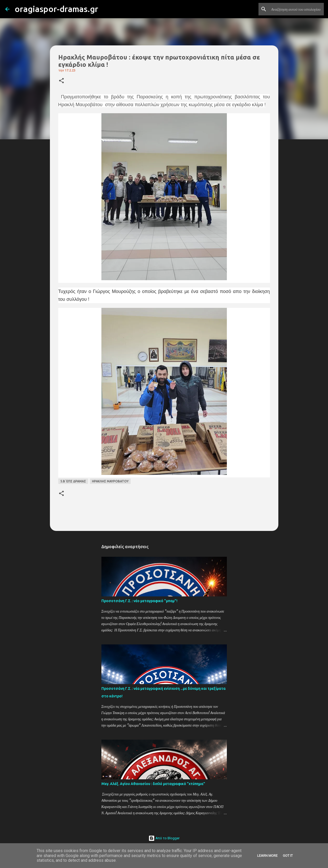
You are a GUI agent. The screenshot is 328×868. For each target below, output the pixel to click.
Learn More (267, 856)
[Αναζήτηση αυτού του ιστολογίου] (296, 9)
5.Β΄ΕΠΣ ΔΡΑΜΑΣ (73, 481)
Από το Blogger (164, 838)
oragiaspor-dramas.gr (56, 9)
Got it (288, 856)
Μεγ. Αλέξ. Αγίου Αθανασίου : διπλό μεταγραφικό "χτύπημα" (153, 784)
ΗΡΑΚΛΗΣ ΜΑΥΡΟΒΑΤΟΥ (110, 481)
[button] (61, 81)
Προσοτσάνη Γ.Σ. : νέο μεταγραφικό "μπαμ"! (139, 601)
